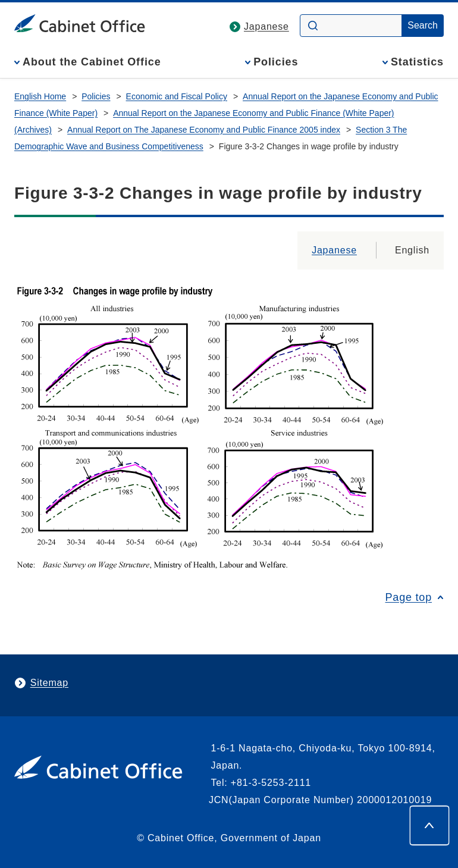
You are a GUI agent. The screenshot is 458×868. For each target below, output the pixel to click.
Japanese (266, 26)
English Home (40, 96)
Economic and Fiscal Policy (177, 96)
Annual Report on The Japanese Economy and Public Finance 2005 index (204, 130)
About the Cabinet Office (92, 62)
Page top (409, 597)
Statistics (417, 62)
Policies (276, 62)
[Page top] (429, 825)
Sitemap (49, 683)
